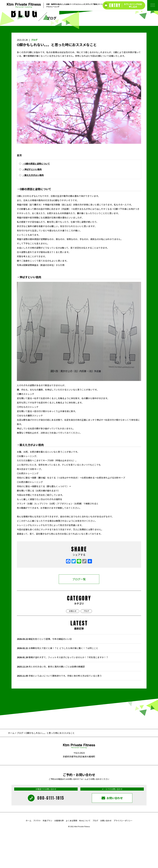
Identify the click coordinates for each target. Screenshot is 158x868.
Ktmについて (85, 857)
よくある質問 (71, 857)
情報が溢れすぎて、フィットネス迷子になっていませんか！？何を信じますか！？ (63, 694)
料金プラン (48, 857)
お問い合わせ (106, 857)
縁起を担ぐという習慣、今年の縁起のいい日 (44, 676)
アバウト (37, 857)
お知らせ (73, 648)
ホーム (11, 770)
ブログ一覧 (79, 616)
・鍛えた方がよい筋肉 (33, 212)
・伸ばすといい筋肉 (32, 206)
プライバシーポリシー (123, 857)
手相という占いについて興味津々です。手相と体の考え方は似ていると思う (59, 712)
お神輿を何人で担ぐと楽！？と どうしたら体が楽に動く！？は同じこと (58, 685)
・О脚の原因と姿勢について (36, 200)
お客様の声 (59, 857)
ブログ (34, 77)
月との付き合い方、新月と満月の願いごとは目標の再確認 (51, 703)
